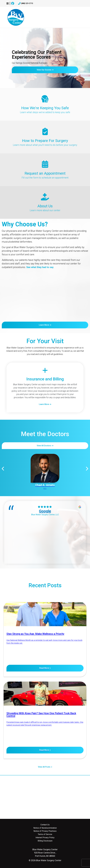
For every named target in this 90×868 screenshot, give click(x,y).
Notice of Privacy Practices (45, 831)
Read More (44, 668)
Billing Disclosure (45, 841)
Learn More (44, 325)
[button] (8, 3)
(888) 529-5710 (25, 3)
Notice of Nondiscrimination (45, 828)
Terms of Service (45, 834)
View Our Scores (44, 70)
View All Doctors (44, 446)
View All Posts (44, 767)
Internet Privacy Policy (45, 838)
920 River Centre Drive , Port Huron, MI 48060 (45, 853)
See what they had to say (40, 267)
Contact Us (45, 825)
